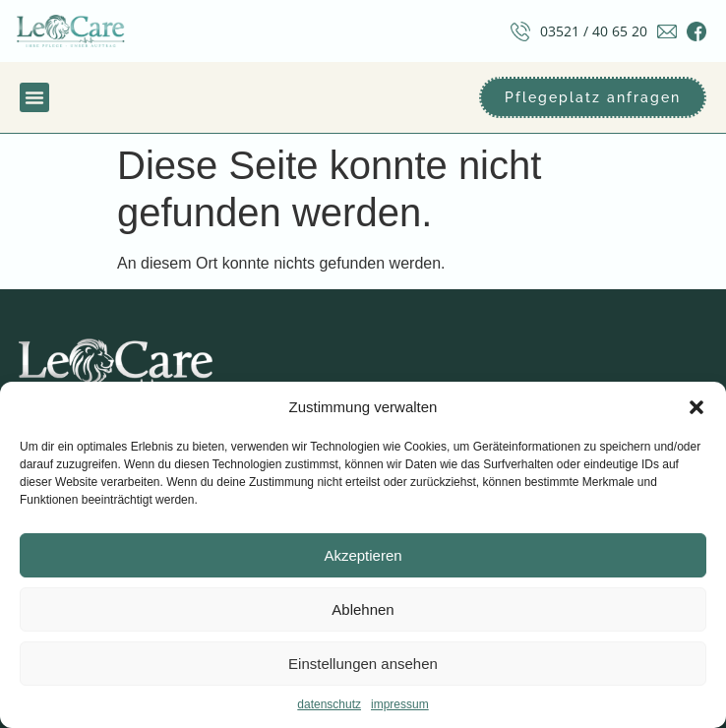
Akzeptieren (363, 555)
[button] (696, 407)
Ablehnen (363, 609)
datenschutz (329, 704)
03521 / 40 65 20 (594, 31)
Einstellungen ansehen (363, 664)
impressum (400, 704)
